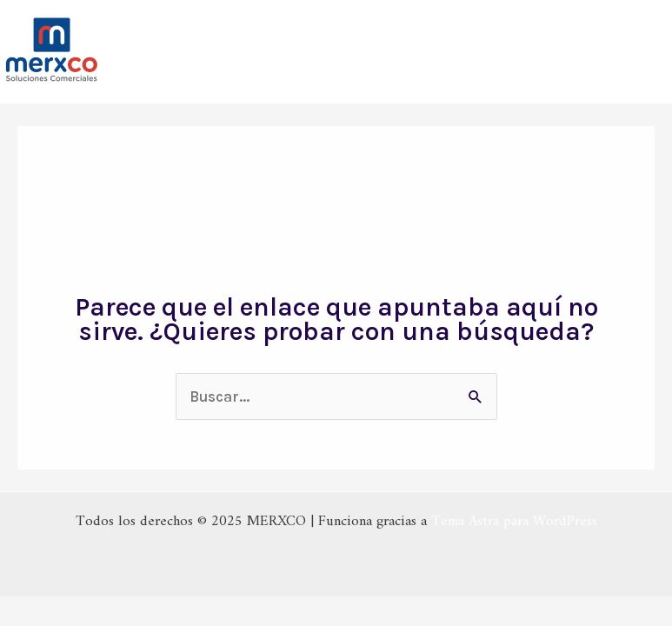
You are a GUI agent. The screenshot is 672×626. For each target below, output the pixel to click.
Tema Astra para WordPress (514, 522)
